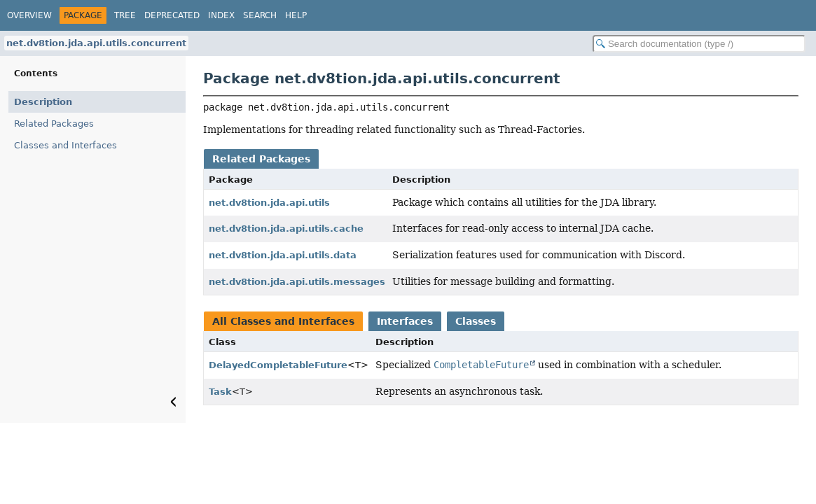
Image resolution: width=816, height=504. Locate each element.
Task (220, 392)
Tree (125, 15)
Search (260, 15)
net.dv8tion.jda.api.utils (269, 203)
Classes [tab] (476, 321)
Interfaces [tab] (405, 321)
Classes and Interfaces (65, 145)
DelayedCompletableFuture (278, 365)
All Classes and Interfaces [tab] (283, 321)
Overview (29, 15)
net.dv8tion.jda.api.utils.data (283, 255)
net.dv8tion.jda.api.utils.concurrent (96, 43)
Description (43, 102)
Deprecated (172, 15)
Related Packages (54, 124)
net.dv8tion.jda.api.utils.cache (286, 229)
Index (221, 15)
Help (296, 15)
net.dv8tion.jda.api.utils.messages (297, 282)
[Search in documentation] (699, 44)
